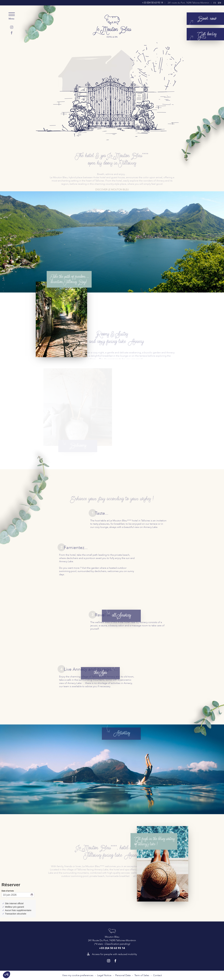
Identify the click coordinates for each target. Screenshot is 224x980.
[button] (7, 975)
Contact (157, 975)
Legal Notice (104, 975)
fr (215, 3)
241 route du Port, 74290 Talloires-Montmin (188, 3)
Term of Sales (142, 975)
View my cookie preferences (78, 975)
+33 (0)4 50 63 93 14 (153, 3)
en (219, 3)
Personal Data (123, 975)
